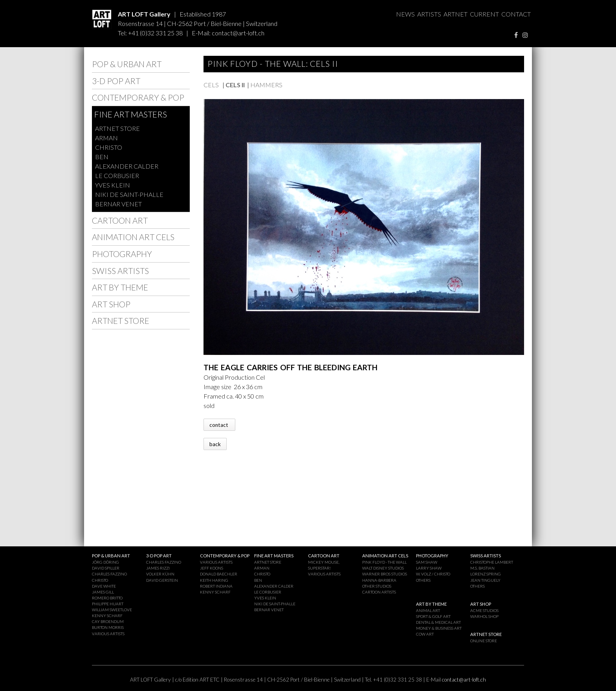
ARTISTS (429, 14)
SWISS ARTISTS (120, 271)
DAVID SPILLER (106, 568)
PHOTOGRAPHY (122, 254)
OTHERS (423, 580)
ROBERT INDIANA (216, 586)
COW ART (425, 634)
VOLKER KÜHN (160, 574)
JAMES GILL (103, 592)
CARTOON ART (120, 220)
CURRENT (484, 14)
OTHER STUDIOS (377, 586)
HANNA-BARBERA (379, 580)
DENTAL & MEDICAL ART (438, 622)
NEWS (405, 14)
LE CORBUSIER (117, 176)
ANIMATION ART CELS (133, 237)
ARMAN (106, 138)
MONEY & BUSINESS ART (439, 628)
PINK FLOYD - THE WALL (384, 562)
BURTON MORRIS (108, 627)
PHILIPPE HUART (108, 604)
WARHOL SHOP (484, 616)
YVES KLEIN (113, 185)
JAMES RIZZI (158, 568)
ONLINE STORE (484, 641)
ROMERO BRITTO (107, 598)
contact (219, 425)
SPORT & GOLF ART (433, 616)
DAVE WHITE (104, 586)
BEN (102, 157)
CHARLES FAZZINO (109, 574)
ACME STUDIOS (484, 610)
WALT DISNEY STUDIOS (383, 568)
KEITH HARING (214, 580)
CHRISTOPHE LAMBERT (492, 562)
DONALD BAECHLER (219, 574)
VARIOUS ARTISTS (108, 634)
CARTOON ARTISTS (379, 592)
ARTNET (456, 14)
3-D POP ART (116, 81)
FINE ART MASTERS (131, 114)
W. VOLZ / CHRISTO (433, 574)
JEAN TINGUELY (485, 580)
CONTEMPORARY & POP (138, 97)
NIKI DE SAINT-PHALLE (129, 194)
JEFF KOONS (212, 568)
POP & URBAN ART (127, 64)
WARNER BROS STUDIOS (385, 574)
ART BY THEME (120, 287)
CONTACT (516, 14)
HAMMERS (266, 85)
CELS (212, 85)
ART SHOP (111, 304)
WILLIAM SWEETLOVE (112, 610)
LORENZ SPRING (486, 574)
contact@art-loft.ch (238, 33)
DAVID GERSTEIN (162, 580)
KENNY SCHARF (107, 616)
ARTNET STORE (117, 128)
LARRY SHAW (429, 568)
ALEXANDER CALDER (127, 166)
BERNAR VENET (118, 204)
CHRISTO (109, 147)
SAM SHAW (427, 562)
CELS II (235, 85)
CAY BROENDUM (108, 621)
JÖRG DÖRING (105, 562)
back (215, 444)
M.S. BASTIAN (482, 568)
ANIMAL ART (428, 610)
